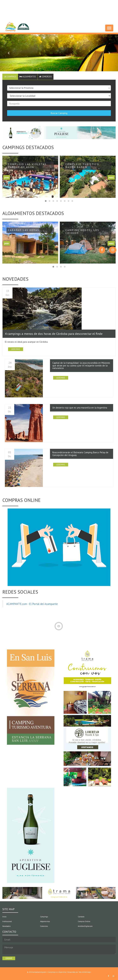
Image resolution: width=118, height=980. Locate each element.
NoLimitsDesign (85, 972)
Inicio (4, 917)
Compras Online (84, 922)
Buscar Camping (59, 113)
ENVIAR (9, 958)
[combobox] (59, 88)
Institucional (7, 922)
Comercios (47, 77)
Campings (10, 77)
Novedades (6, 926)
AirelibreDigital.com (85, 926)
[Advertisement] (60, 9)
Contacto (81, 917)
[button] (9, 53)
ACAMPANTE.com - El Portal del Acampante (32, 604)
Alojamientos (28, 77)
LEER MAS (16, 349)
